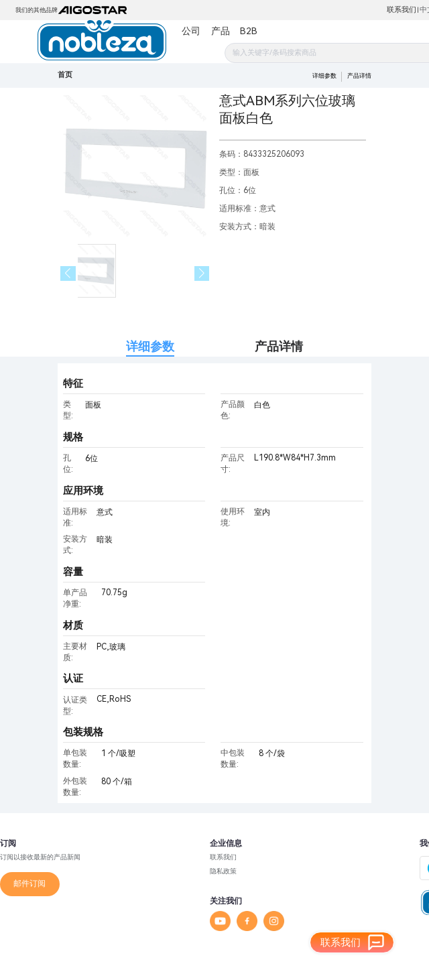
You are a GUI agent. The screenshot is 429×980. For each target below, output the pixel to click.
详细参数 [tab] (150, 346)
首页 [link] (65, 75)
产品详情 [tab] (279, 346)
